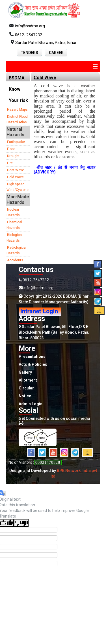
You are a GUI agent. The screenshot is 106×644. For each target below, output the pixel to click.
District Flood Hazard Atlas (17, 119)
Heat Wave (16, 170)
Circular (26, 388)
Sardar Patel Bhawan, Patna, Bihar (46, 43)
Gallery (25, 372)
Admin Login (31, 404)
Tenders (30, 53)
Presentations (32, 356)
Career (56, 53)
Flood (11, 149)
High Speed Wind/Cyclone (18, 187)
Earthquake (16, 142)
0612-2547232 (34, 280)
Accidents (15, 260)
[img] (95, 66)
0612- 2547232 (29, 35)
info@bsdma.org (30, 26)
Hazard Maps (17, 110)
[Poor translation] (21, 523)
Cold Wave (15, 177)
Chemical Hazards (14, 225)
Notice (25, 396)
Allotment (28, 380)
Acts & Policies (33, 364)
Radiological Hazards (17, 250)
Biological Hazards (15, 238)
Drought (13, 156)
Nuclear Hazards (13, 212)
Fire (10, 163)
